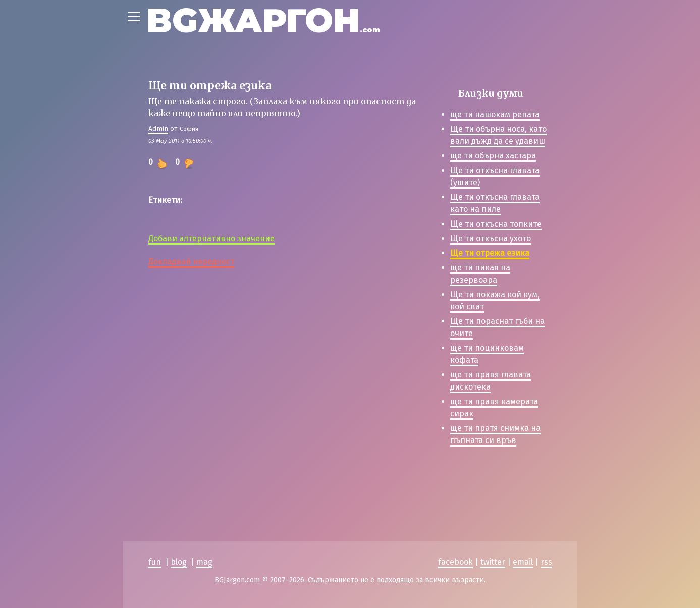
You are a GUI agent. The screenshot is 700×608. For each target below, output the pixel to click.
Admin (158, 128)
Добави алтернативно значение (211, 238)
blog (179, 562)
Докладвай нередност (191, 262)
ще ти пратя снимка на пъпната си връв (495, 434)
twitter (493, 562)
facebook (455, 562)
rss (546, 562)
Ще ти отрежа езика (490, 253)
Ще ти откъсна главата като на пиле (495, 203)
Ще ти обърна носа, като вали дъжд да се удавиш (498, 135)
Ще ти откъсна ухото (491, 238)
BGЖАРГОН (263, 20)
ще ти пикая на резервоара (480, 274)
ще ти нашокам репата (495, 114)
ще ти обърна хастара (493, 156)
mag (204, 562)
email (523, 562)
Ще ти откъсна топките (496, 224)
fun (155, 562)
